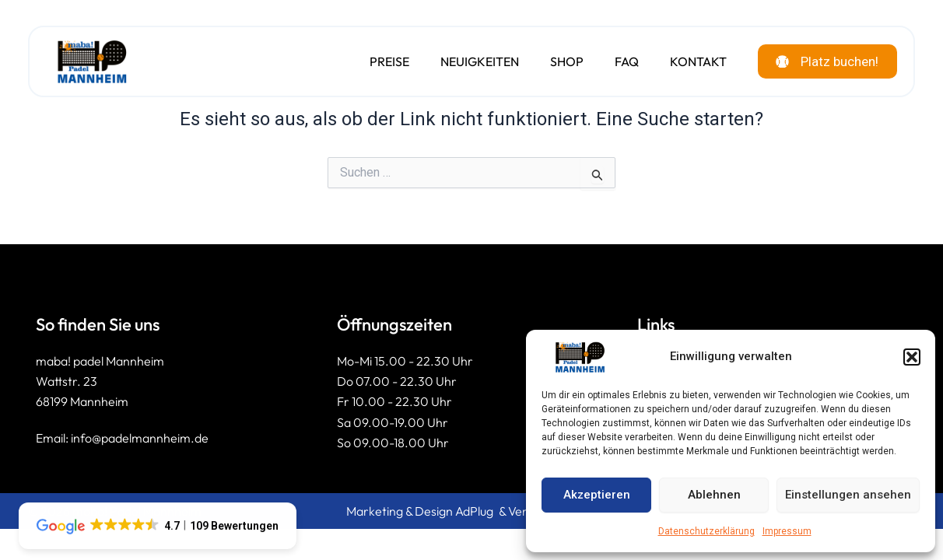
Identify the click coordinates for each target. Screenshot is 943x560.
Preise (379, 62)
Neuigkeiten (470, 62)
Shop (557, 62)
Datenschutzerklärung (706, 531)
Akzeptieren (597, 495)
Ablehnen (714, 495)
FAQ (617, 62)
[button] (912, 357)
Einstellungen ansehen (848, 495)
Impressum (787, 531)
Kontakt (688, 62)
